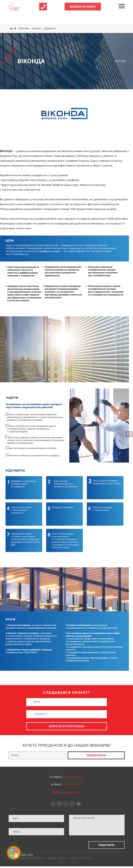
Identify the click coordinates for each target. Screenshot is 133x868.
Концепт (37, 29)
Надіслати (106, 845)
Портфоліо (39, 858)
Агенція (73, 858)
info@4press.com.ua (66, 793)
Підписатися (96, 755)
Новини (52, 858)
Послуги (26, 858)
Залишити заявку (83, 7)
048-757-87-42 (73, 777)
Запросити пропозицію (67, 726)
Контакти (85, 858)
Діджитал (50, 29)
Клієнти (63, 858)
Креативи (24, 29)
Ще (13, 29)
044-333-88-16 (72, 784)
